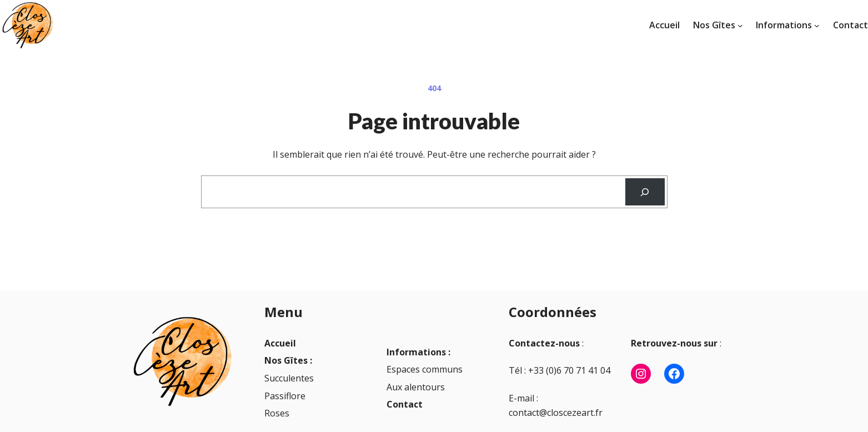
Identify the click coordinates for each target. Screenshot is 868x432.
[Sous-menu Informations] (817, 26)
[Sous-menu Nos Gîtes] (740, 26)
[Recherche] (645, 192)
